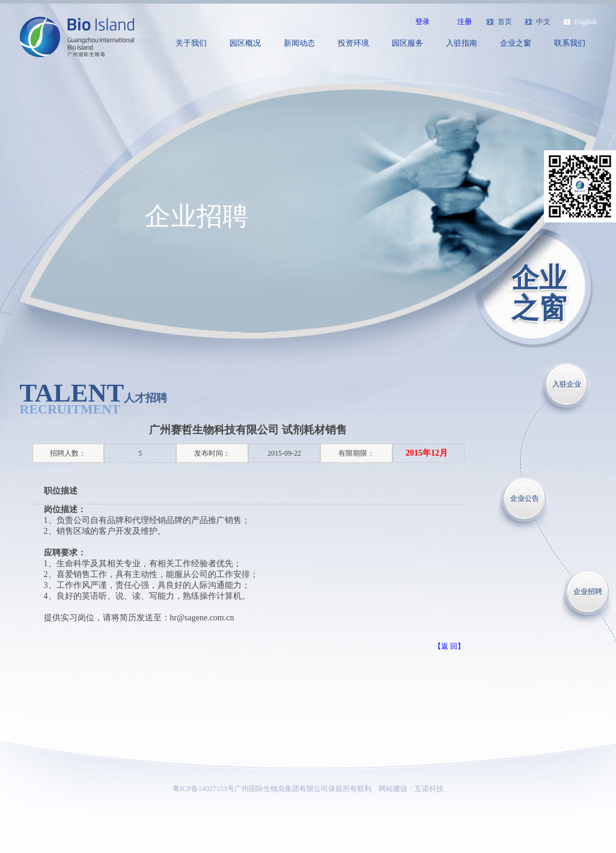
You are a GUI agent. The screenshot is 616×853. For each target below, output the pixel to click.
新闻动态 (299, 43)
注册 (465, 22)
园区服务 (407, 43)
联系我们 (570, 43)
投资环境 (353, 43)
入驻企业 (567, 384)
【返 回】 (449, 646)
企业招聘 (588, 592)
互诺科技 (429, 789)
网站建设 (393, 789)
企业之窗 (516, 43)
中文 (543, 22)
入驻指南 (462, 43)
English (586, 22)
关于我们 (191, 43)
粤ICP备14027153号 (203, 789)
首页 (505, 22)
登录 (422, 22)
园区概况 (245, 43)
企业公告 (525, 498)
